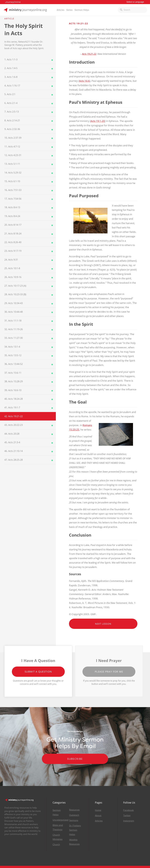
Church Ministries (57, 837)
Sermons (74, 820)
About (98, 816)
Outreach (74, 815)
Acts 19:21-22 (89, 54)
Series (69, 10)
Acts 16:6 (84, 81)
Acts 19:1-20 (98, 121)
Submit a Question (38, 672)
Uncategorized (60, 820)
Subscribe (75, 759)
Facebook (128, 810)
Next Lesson (103, 624)
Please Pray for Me (109, 672)
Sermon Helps (82, 10)
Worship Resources (74, 842)
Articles (60, 10)
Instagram (129, 821)
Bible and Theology (58, 827)
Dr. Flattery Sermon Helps (75, 830)
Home (98, 810)
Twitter (127, 816)
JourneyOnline (13, 2)
